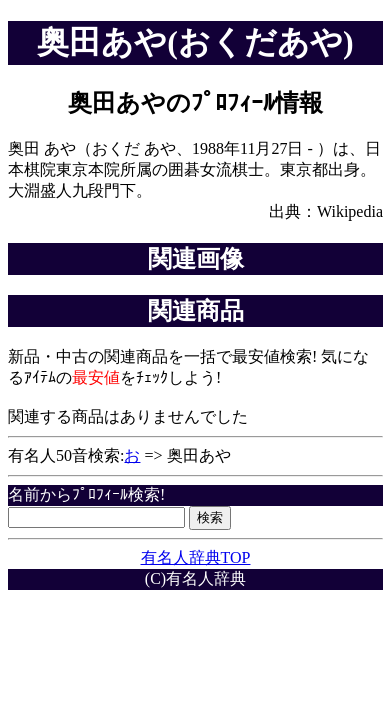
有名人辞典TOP (196, 557)
